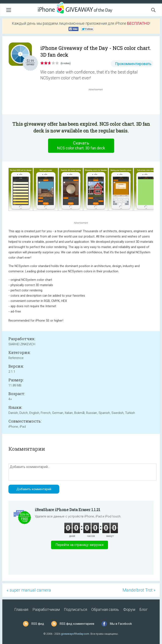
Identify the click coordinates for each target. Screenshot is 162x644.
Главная (21, 609)
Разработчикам (46, 609)
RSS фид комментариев (77, 624)
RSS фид (38, 624)
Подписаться (76, 609)
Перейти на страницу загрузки (79, 545)
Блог (144, 609)
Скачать (81, 146)
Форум (129, 609)
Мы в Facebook (121, 624)
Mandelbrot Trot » (139, 590)
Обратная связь (105, 609)
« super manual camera (29, 590)
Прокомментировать (133, 64)
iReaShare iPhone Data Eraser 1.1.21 (67, 510)
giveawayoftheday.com (75, 634)
